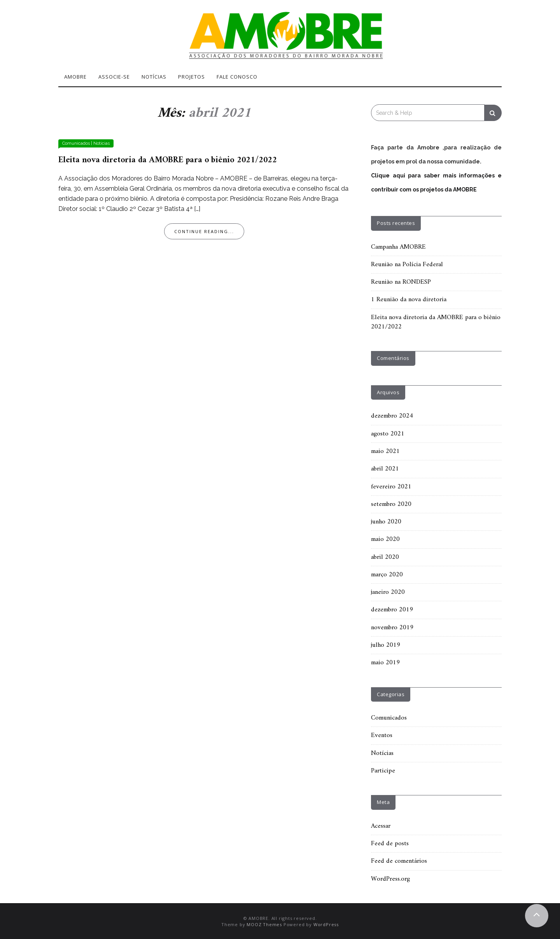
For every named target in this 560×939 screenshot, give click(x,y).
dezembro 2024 (392, 416)
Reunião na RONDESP (401, 282)
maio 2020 (385, 539)
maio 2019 (385, 663)
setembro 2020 (391, 504)
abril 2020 (385, 557)
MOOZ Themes (264, 924)
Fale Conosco (237, 77)
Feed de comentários (399, 861)
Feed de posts (390, 844)
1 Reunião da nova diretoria (409, 300)
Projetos (192, 77)
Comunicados (76, 143)
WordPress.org (390, 879)
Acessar (381, 826)
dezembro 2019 (392, 610)
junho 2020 (386, 522)
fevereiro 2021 (391, 487)
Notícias (154, 77)
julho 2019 (386, 645)
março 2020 (387, 575)
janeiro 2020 (388, 592)
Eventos (382, 735)
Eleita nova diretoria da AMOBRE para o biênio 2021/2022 (168, 160)
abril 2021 (385, 469)
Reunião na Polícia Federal (407, 265)
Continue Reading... (204, 231)
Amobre (75, 77)
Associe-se (114, 77)
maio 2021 (385, 451)
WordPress (326, 924)
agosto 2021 (388, 434)
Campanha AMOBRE (398, 247)
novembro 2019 (392, 628)
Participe (383, 771)
